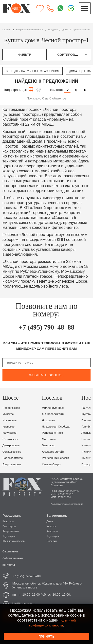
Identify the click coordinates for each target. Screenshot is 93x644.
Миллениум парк (55, 408)
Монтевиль (51, 439)
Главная (8, 30)
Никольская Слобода (58, 426)
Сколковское (12, 439)
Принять (46, 636)
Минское (9, 414)
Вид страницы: (15, 90)
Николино (49, 420)
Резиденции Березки (58, 458)
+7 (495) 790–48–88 (46, 327)
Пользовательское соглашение (70, 504)
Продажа (61, 30)
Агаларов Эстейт (55, 452)
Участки (52, 526)
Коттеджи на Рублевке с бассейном (38, 71)
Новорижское (13, 408)
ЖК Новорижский (55, 414)
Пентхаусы (10, 526)
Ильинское (11, 420)
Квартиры (9, 521)
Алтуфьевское (14, 464)
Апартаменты (12, 531)
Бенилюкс (50, 445)
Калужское (11, 433)
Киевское (10, 426)
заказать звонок (46, 375)
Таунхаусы (10, 536)
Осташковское (14, 452)
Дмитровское (13, 445)
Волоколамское (15, 458)
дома (75, 30)
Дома (51, 521)
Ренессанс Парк (54, 433)
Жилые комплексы (16, 541)
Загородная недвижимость (34, 30)
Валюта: (56, 90)
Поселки (53, 541)
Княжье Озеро (53, 464)
